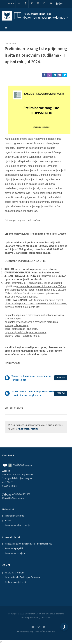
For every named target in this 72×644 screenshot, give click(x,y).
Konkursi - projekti (14, 549)
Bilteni (8, 521)
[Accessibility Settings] (64, 627)
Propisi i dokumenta (15, 516)
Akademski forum (28, 429)
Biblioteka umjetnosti (15, 582)
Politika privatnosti (30, 618)
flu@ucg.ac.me (17, 498)
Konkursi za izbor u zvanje (17, 525)
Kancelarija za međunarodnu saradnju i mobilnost (28, 544)
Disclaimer (46, 618)
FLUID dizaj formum (14, 573)
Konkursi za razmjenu (15, 553)
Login (11, 3)
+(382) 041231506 (21, 494)
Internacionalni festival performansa (22, 577)
